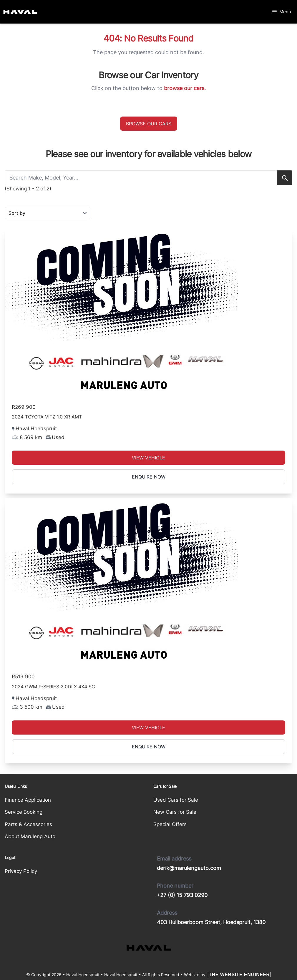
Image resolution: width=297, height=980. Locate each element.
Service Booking (24, 812)
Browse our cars (149, 124)
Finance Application (28, 800)
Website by (227, 975)
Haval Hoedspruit (121, 975)
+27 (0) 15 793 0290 (182, 895)
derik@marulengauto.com (189, 868)
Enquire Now (149, 477)
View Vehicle (148, 458)
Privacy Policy (21, 871)
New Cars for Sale (175, 812)
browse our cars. (185, 88)
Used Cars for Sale (176, 800)
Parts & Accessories (28, 824)
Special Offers (170, 824)
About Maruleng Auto (30, 836)
